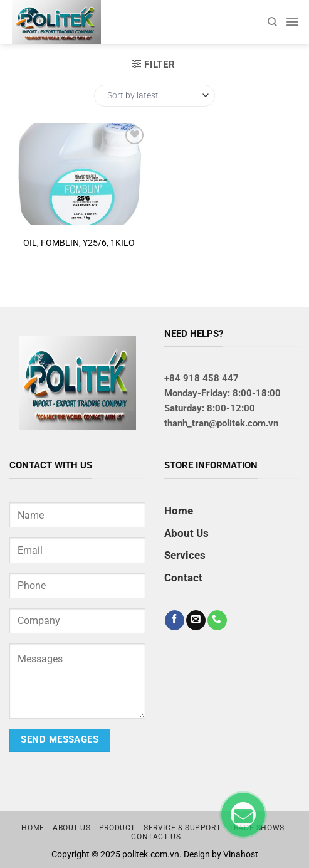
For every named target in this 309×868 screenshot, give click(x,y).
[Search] (272, 22)
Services (185, 555)
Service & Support (182, 828)
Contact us (156, 837)
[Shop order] (154, 96)
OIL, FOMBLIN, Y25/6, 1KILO (79, 243)
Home (179, 511)
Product (117, 828)
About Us (186, 533)
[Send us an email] (196, 620)
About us (72, 828)
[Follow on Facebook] (175, 620)
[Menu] (292, 22)
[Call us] (217, 620)
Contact (183, 578)
